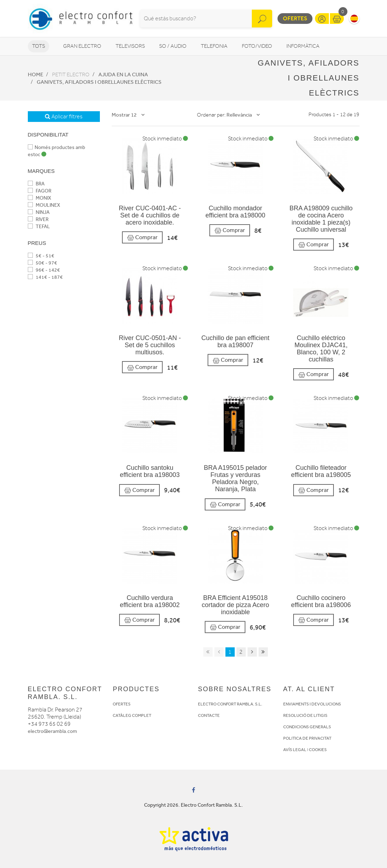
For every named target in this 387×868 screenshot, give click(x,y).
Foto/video (257, 46)
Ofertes (295, 18)
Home (35, 75)
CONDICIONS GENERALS (307, 727)
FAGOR (40, 191)
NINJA (39, 212)
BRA (36, 184)
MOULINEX (44, 205)
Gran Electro (82, 46)
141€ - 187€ (45, 277)
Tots (39, 46)
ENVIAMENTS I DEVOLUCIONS (312, 704)
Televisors (130, 46)
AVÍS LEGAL (295, 750)
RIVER (38, 219)
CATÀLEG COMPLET (132, 715)
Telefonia (214, 46)
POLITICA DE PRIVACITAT (307, 738)
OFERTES (122, 704)
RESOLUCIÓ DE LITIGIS (305, 715)
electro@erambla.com (52, 731)
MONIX (39, 198)
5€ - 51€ (41, 256)
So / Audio (173, 46)
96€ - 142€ (44, 270)
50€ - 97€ (42, 263)
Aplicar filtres (64, 117)
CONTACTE (209, 715)
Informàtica (303, 46)
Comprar (142, 238)
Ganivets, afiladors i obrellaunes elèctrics (99, 82)
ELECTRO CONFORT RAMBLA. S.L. (230, 704)
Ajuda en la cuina (123, 75)
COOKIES (318, 750)
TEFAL (39, 227)
